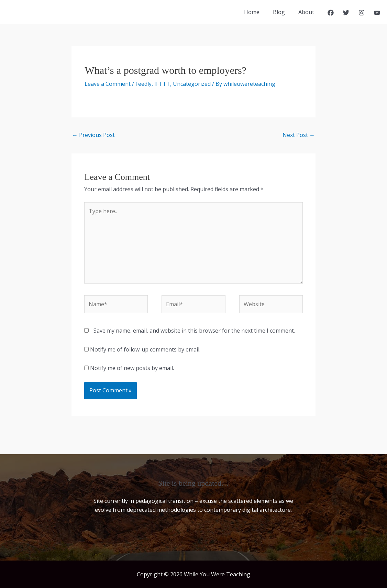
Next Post (299, 135)
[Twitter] (346, 13)
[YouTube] (377, 13)
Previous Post (93, 135)
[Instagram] (362, 13)
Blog (282, 12)
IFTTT (162, 84)
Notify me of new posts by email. (132, 368)
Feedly (143, 84)
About (307, 12)
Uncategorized (192, 84)
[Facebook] (331, 13)
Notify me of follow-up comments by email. (145, 349)
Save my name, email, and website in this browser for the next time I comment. (194, 331)
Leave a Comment (108, 84)
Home (258, 12)
